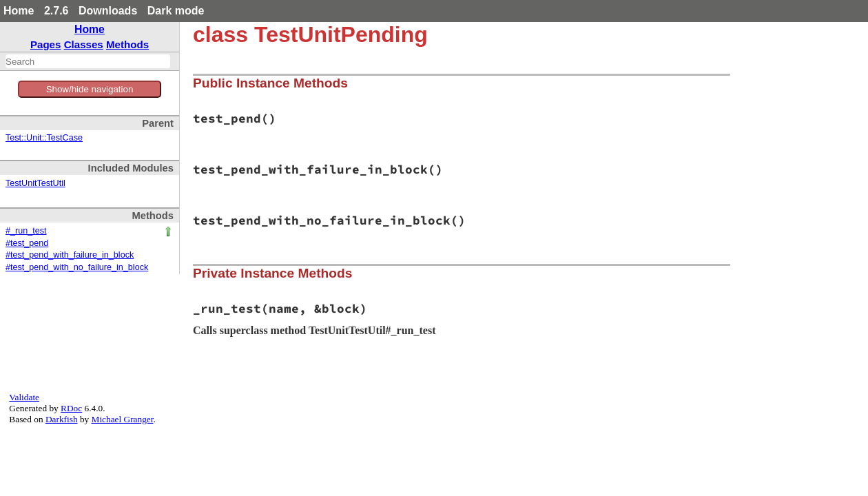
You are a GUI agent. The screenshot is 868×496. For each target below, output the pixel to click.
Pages (46, 44)
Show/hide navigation (90, 89)
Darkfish (62, 419)
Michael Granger (123, 419)
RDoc (71, 408)
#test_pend (27, 243)
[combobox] (88, 61)
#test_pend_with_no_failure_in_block (77, 267)
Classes (84, 44)
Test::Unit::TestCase (44, 138)
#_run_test (26, 231)
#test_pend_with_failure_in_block (70, 255)
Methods (127, 44)
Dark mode (176, 11)
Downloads (108, 11)
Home (19, 11)
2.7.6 (56, 11)
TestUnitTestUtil (35, 183)
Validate (24, 397)
